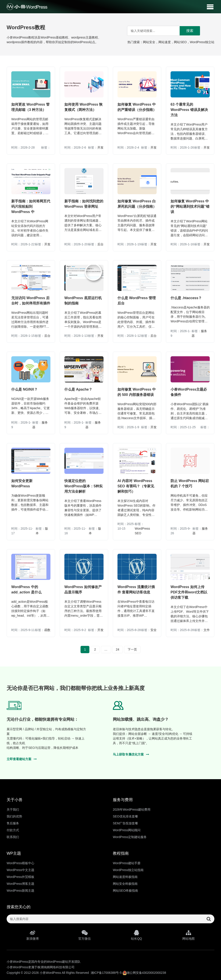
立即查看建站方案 (22, 759)
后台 (100, 244)
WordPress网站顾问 (127, 830)
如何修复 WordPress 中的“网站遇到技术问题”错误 (190, 206)
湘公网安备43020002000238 (144, 973)
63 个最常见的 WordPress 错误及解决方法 (189, 110)
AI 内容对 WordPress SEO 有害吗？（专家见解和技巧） (136, 486)
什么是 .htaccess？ (186, 298)
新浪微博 (33, 935)
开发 (100, 147)
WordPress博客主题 (20, 884)
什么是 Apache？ (78, 389)
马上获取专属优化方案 (131, 754)
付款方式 (13, 830)
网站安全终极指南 (125, 884)
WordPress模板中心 (20, 863)
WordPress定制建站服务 (130, 837)
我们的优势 (14, 816)
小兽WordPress (50, 973)
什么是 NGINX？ (24, 389)
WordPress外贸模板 (20, 877)
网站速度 (165, 42)
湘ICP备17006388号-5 (106, 973)
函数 (47, 630)
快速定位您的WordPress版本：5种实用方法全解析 (84, 486)
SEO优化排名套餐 (125, 816)
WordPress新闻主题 (20, 891)
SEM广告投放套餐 (125, 823)
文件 (207, 630)
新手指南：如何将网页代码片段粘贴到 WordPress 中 (31, 206)
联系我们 (13, 837)
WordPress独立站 (202, 42)
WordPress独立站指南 (128, 870)
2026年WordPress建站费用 (132, 810)
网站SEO (180, 42)
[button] (210, 7)
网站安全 (149, 42)
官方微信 (85, 935)
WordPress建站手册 (127, 863)
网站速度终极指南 (125, 877)
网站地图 (188, 935)
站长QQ (137, 935)
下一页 (132, 649)
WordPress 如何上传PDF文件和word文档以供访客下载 (189, 592)
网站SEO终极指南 (125, 891)
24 (117, 649)
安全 (154, 630)
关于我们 (13, 810)
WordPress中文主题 (20, 870)
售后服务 (13, 823)
